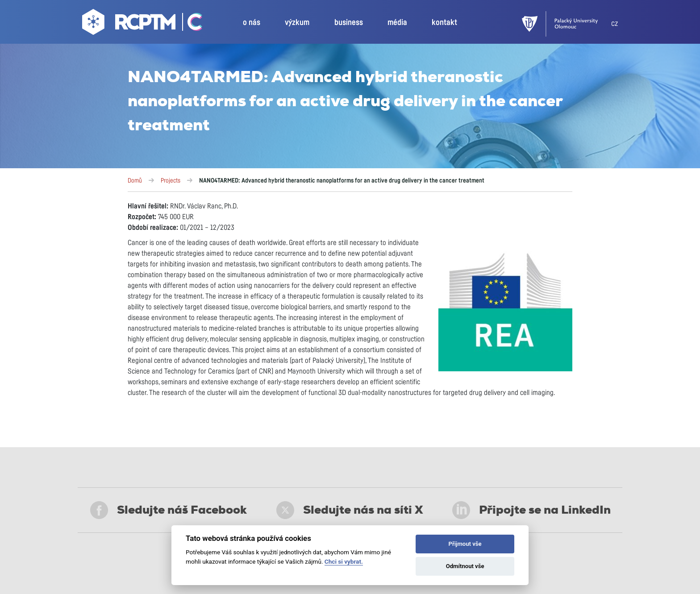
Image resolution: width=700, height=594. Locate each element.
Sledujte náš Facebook (169, 510)
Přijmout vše (465, 544)
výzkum (297, 23)
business (349, 23)
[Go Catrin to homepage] (190, 24)
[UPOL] (567, 24)
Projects (171, 181)
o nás (252, 23)
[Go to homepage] (130, 24)
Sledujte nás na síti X (350, 510)
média (397, 23)
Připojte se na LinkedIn (531, 510)
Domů (135, 181)
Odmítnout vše (465, 566)
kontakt (444, 23)
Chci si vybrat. (344, 561)
